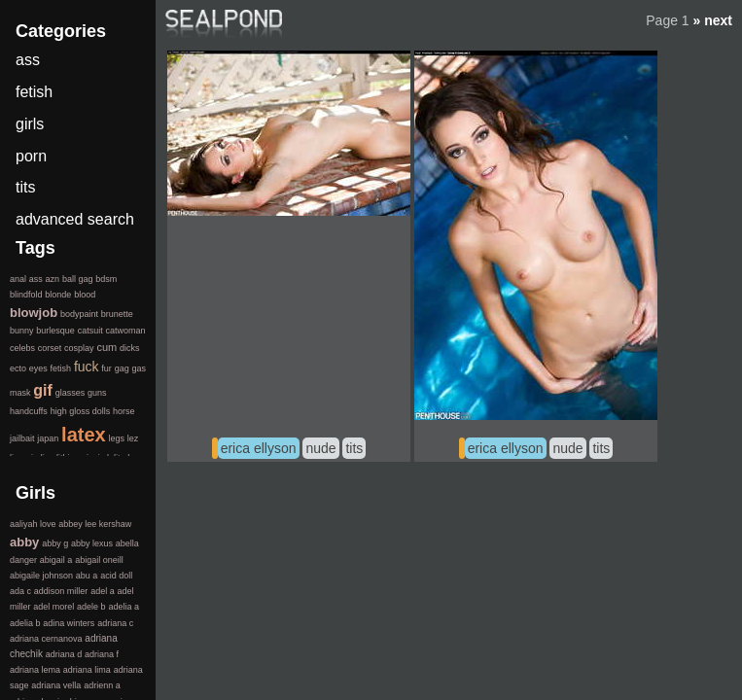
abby (24, 542)
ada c (20, 591)
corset (50, 348)
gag (122, 368)
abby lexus (92, 543)
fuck (87, 367)
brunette (117, 314)
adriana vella (56, 685)
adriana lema (35, 670)
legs (116, 438)
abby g (55, 543)
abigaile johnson (41, 576)
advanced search (75, 219)
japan (48, 438)
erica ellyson (259, 448)
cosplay (79, 348)
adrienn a (102, 685)
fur (106, 368)
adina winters (69, 623)
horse (124, 411)
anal (18, 279)
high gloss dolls (81, 411)
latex (84, 435)
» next (713, 20)
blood (85, 295)
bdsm (106, 279)
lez (133, 438)
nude (320, 448)
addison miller (61, 591)
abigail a (56, 560)
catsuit (90, 331)
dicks (130, 348)
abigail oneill (99, 560)
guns (97, 393)
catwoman (125, 331)
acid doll (116, 576)
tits (354, 448)
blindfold (26, 295)
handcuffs (29, 411)
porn (31, 156)
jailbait (22, 438)
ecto (18, 368)
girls (30, 124)
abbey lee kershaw (95, 524)
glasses (71, 393)
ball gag (78, 279)
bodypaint (79, 314)
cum (106, 347)
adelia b (25, 623)
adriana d (64, 654)
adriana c (115, 623)
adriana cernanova (46, 639)
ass (28, 60)
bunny (22, 331)
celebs (22, 348)
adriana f (102, 654)
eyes (38, 368)
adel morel (53, 607)
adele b (91, 607)
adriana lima (87, 670)
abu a (87, 576)
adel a (103, 591)
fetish (34, 92)
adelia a (124, 607)
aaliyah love (33, 524)
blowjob (34, 313)
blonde (58, 295)
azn (53, 279)
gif (43, 390)
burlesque (55, 331)
